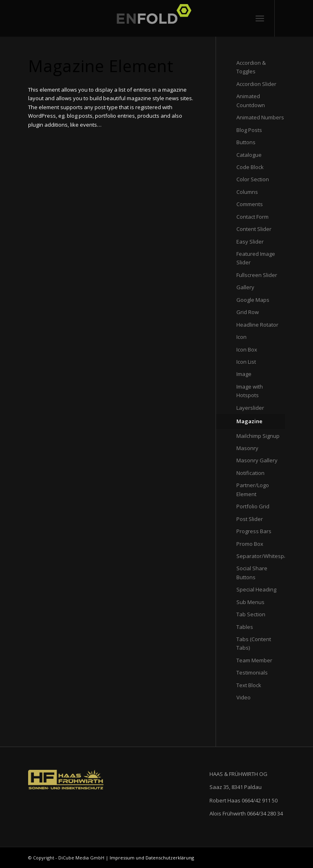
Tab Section (251, 614)
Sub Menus (250, 602)
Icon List (246, 362)
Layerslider (250, 408)
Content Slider (254, 229)
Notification (250, 473)
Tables (245, 627)
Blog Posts (249, 130)
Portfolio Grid (253, 506)
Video (244, 697)
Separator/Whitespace (261, 556)
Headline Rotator (257, 325)
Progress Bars (254, 531)
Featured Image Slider (256, 258)
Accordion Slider (256, 84)
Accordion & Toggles (251, 67)
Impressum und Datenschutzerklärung (152, 858)
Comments (250, 204)
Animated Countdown (251, 100)
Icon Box (247, 349)
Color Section (253, 179)
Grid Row (248, 312)
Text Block (249, 685)
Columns (247, 192)
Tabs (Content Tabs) (254, 643)
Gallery (245, 287)
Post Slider (250, 519)
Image (244, 374)
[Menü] (260, 18)
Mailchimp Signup (258, 436)
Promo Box (250, 544)
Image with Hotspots (250, 391)
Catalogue (249, 155)
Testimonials (252, 672)
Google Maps (253, 300)
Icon (241, 337)
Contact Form (252, 217)
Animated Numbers (260, 117)
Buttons (246, 142)
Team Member (254, 660)
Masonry (247, 448)
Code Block (250, 167)
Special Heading (256, 589)
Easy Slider (250, 242)
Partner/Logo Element (253, 489)
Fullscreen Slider (257, 275)
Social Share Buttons (252, 572)
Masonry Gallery (257, 460)
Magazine (249, 421)
